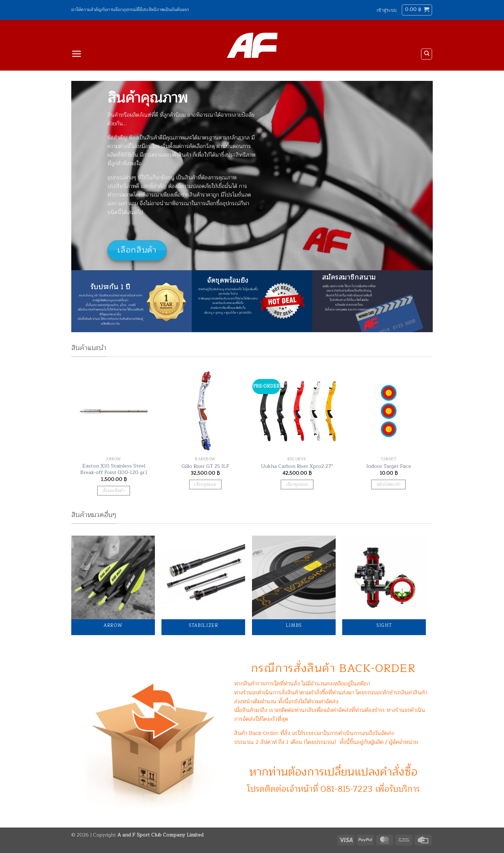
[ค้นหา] (427, 54)
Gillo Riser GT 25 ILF (205, 466)
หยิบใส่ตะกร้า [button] (388, 485)
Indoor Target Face (389, 466)
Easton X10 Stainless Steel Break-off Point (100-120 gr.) (114, 469)
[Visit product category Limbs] (294, 585)
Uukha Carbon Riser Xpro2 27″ (297, 466)
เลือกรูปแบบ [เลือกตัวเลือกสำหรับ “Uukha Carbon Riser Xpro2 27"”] (297, 485)
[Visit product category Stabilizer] (203, 585)
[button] (387, 10)
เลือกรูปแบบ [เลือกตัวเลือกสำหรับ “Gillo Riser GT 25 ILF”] (205, 485)
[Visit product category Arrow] (113, 585)
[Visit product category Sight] (384, 585)
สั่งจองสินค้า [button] (114, 491)
